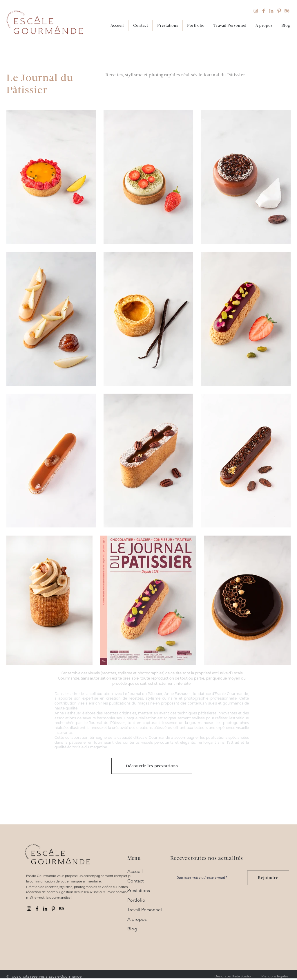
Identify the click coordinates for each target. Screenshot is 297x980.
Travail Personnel (145, 910)
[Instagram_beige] (256, 11)
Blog (132, 929)
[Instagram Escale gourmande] (29, 909)
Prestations (139, 890)
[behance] (61, 909)
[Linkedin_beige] (271, 11)
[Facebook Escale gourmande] (37, 909)
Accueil (135, 871)
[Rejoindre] (268, 878)
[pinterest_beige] (279, 11)
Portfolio (136, 900)
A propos (137, 919)
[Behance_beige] (287, 11)
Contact (135, 881)
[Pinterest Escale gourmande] (53, 909)
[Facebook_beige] (264, 11)
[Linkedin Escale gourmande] (45, 909)
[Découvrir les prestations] (152, 766)
